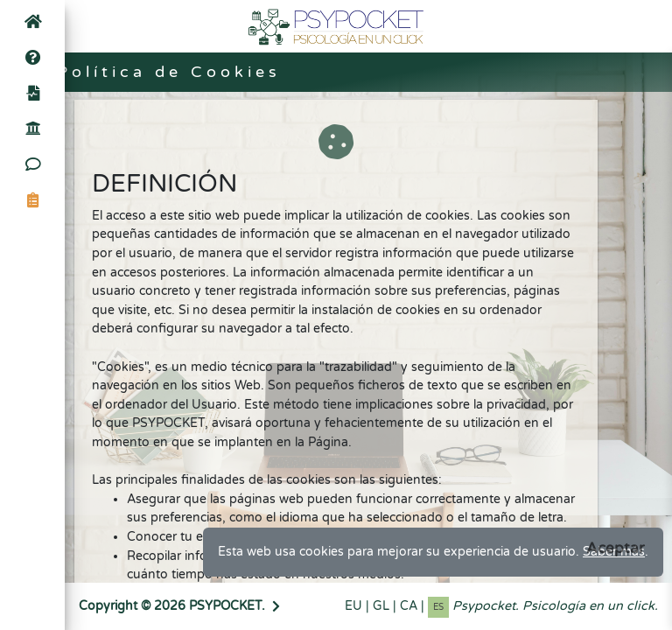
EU (353, 606)
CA (409, 606)
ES (438, 607)
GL (381, 606)
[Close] (616, 548)
